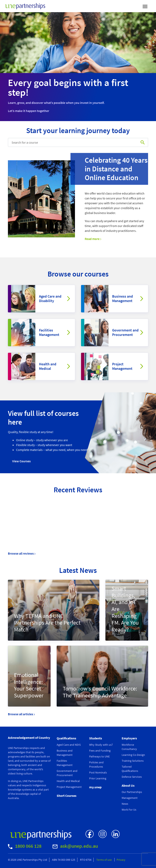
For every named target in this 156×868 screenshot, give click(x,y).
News (125, 804)
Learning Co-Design (133, 755)
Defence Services (132, 777)
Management (130, 798)
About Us (128, 785)
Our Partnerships (132, 792)
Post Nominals (98, 772)
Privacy (121, 860)
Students (96, 738)
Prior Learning (98, 778)
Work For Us (129, 810)
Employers (129, 738)
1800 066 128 (25, 846)
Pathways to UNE (99, 756)
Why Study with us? (101, 745)
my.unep (95, 787)
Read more (93, 239)
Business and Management (122, 298)
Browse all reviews (22, 553)
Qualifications (66, 738)
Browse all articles (21, 714)
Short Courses (67, 796)
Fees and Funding (100, 751)
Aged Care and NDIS (69, 745)
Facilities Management (49, 332)
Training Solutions (133, 761)
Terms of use (104, 860)
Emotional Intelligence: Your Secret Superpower (29, 685)
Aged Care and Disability (50, 298)
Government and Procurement (125, 332)
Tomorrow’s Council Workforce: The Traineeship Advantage (100, 692)
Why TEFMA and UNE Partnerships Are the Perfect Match (47, 623)
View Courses (21, 461)
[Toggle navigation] (145, 6)
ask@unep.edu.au (75, 846)
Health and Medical (48, 366)
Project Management (122, 366)
